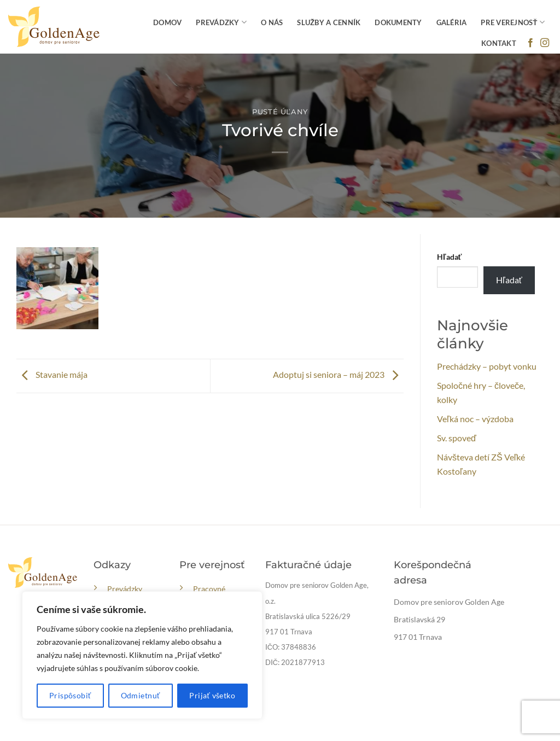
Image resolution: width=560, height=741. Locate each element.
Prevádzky (221, 22)
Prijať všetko (212, 695)
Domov (167, 22)
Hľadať (449, 257)
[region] (142, 655)
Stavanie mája (52, 374)
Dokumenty (398, 22)
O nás (272, 22)
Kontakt (499, 43)
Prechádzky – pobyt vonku (487, 366)
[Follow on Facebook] (530, 43)
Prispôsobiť (70, 695)
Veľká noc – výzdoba (475, 419)
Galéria (452, 22)
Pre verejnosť (513, 22)
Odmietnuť (141, 695)
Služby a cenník (329, 22)
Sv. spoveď (457, 438)
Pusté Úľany (280, 112)
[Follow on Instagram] (545, 43)
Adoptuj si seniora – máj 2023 (338, 374)
